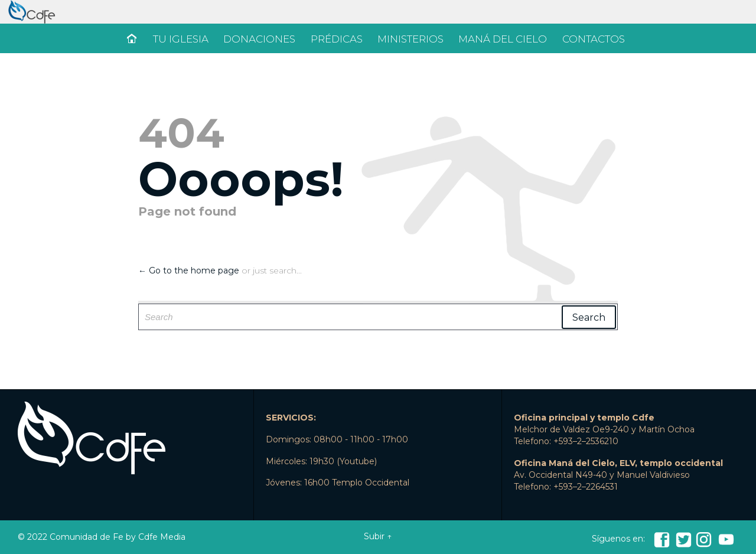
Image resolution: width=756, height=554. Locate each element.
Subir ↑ (378, 536)
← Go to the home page (189, 271)
